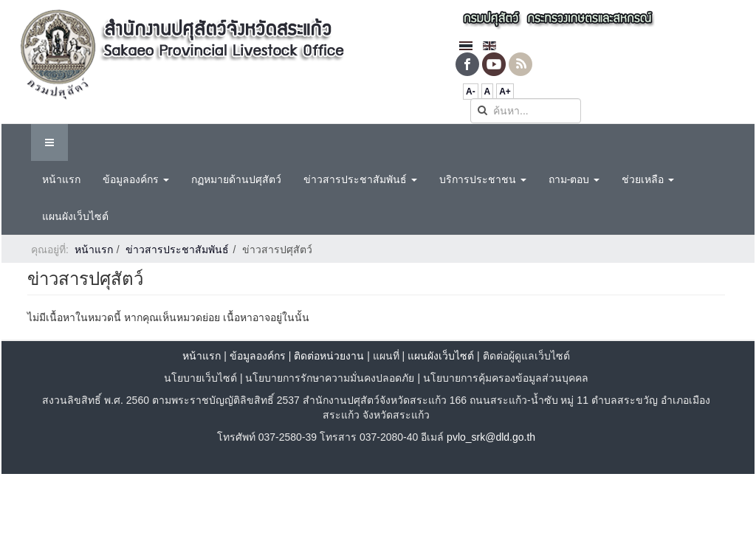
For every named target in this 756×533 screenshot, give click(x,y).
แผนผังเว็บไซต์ (75, 216)
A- (471, 92)
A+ (505, 92)
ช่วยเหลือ (648, 179)
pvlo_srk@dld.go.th (491, 437)
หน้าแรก (61, 179)
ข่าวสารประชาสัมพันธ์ (360, 179)
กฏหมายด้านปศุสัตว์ (236, 179)
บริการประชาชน (483, 179)
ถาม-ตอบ (574, 179)
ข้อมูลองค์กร (136, 179)
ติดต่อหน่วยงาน (329, 356)
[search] (526, 111)
